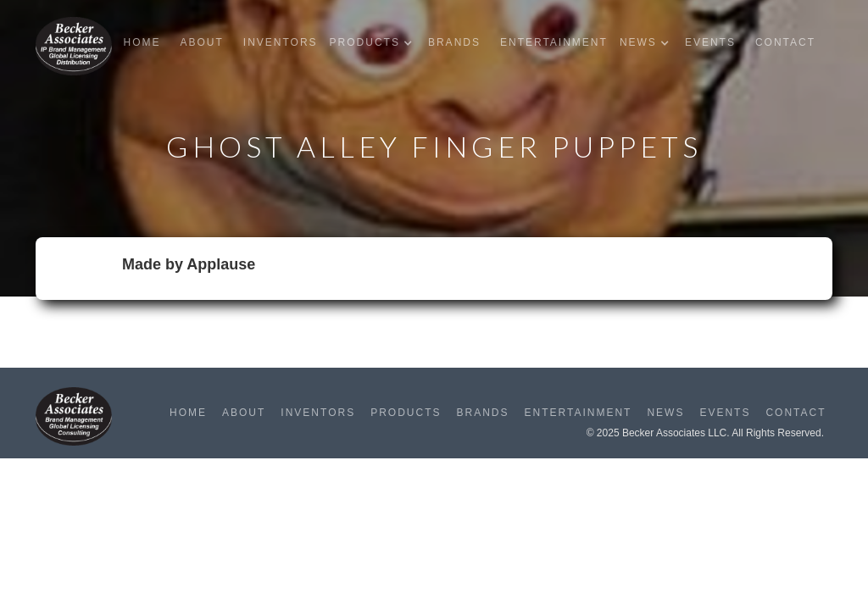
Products (406, 413)
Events (710, 42)
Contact (785, 42)
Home (142, 42)
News (665, 413)
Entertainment (554, 42)
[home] (74, 46)
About (201, 42)
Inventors (281, 42)
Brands (454, 42)
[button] (375, 43)
